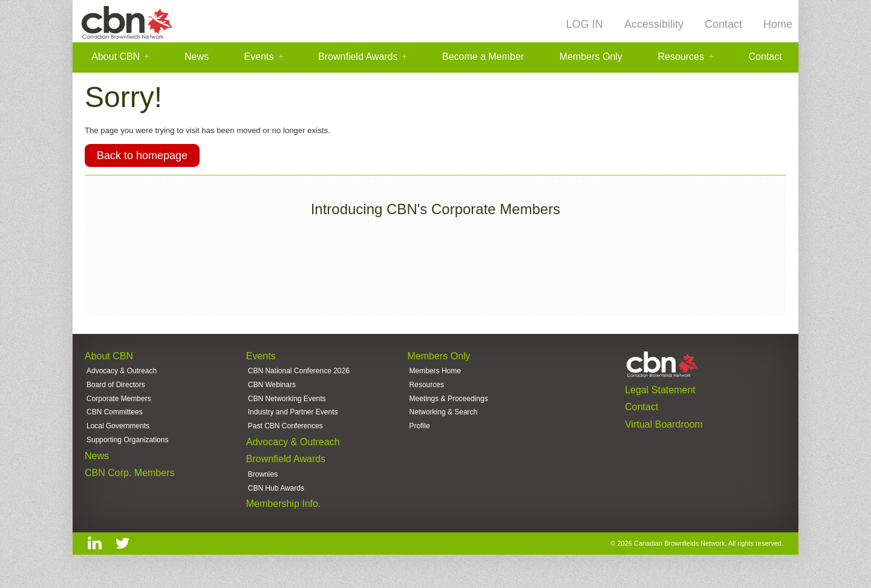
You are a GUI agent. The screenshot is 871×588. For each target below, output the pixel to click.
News (197, 57)
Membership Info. (284, 518)
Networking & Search (444, 420)
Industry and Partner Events (293, 420)
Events (259, 57)
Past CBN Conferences (285, 434)
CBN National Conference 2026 (299, 376)
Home (778, 24)
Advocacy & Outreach (122, 376)
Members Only (591, 57)
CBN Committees (115, 420)
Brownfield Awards (358, 57)
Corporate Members (119, 405)
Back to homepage (142, 158)
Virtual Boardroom (664, 430)
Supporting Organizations (127, 449)
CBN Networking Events (287, 405)
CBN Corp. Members (129, 484)
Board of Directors (116, 391)
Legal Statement (660, 394)
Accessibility (654, 24)
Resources (680, 57)
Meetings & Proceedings (449, 405)
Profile (420, 434)
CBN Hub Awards (276, 501)
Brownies (263, 486)
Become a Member (483, 57)
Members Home (435, 376)
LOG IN (585, 24)
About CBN (116, 57)
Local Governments (118, 434)
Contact (723, 24)
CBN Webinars (272, 391)
